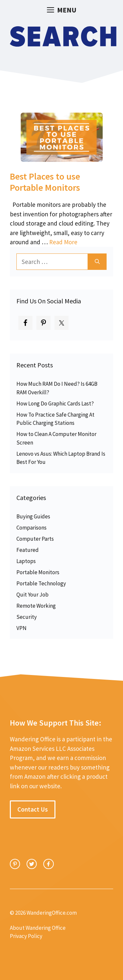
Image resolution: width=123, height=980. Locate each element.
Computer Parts (35, 539)
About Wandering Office (38, 928)
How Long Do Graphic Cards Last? (55, 403)
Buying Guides (33, 516)
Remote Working (36, 606)
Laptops (26, 561)
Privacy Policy (26, 936)
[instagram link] (15, 864)
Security (27, 617)
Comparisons (31, 528)
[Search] (97, 262)
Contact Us (33, 809)
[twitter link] (32, 864)
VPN (21, 628)
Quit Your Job (32, 595)
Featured (28, 550)
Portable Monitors (38, 572)
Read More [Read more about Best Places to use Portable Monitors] (63, 242)
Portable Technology (41, 583)
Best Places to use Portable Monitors (45, 182)
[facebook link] (48, 864)
